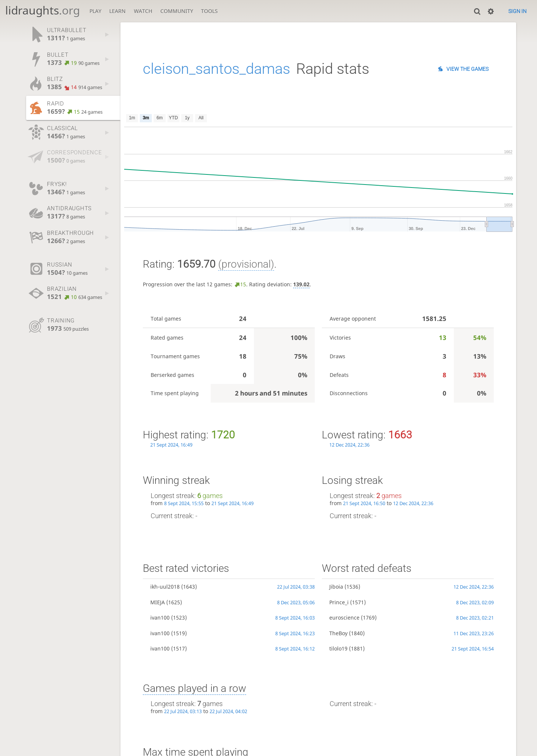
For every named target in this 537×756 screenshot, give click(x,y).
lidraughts (43, 10)
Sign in (517, 11)
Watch (143, 11)
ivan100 (160, 618)
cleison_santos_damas (216, 69)
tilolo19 (338, 648)
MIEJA (158, 602)
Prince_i (339, 602)
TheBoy (338, 633)
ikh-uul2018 (165, 587)
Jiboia (336, 587)
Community (177, 11)
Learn (117, 11)
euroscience (344, 618)
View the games (467, 69)
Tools (209, 11)
